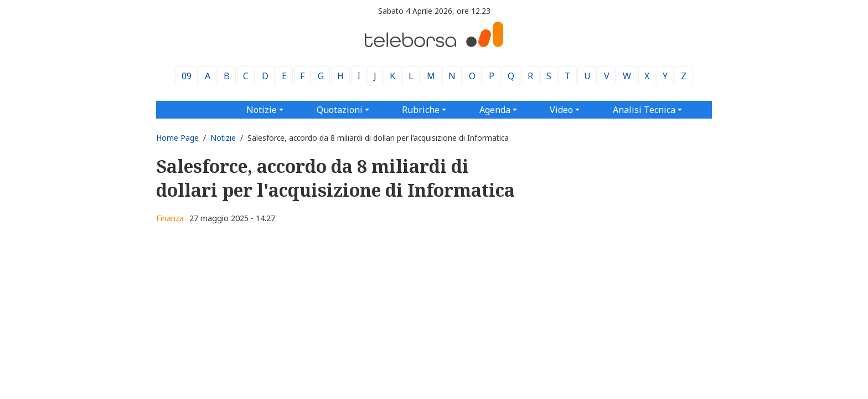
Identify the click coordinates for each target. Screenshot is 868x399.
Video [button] (561, 110)
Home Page (177, 138)
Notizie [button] (262, 110)
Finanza (170, 218)
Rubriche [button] (421, 110)
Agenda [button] (495, 110)
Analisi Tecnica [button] (644, 110)
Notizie (223, 138)
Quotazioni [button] (340, 110)
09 (187, 76)
